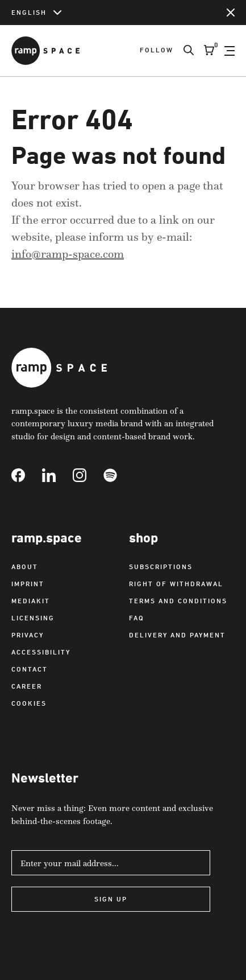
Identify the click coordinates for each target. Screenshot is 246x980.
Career (27, 686)
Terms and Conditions (178, 601)
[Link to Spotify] (119, 475)
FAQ (137, 618)
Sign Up (111, 899)
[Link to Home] (45, 51)
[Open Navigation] (230, 51)
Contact (30, 669)
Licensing (33, 618)
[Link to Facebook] (27, 475)
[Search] (184, 51)
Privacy (28, 635)
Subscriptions (161, 567)
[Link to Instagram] (88, 475)
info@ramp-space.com (68, 254)
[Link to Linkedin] (57, 475)
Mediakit (31, 601)
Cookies (29, 703)
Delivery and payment (177, 635)
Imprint (28, 584)
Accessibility (41, 652)
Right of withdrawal (176, 584)
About (25, 567)
